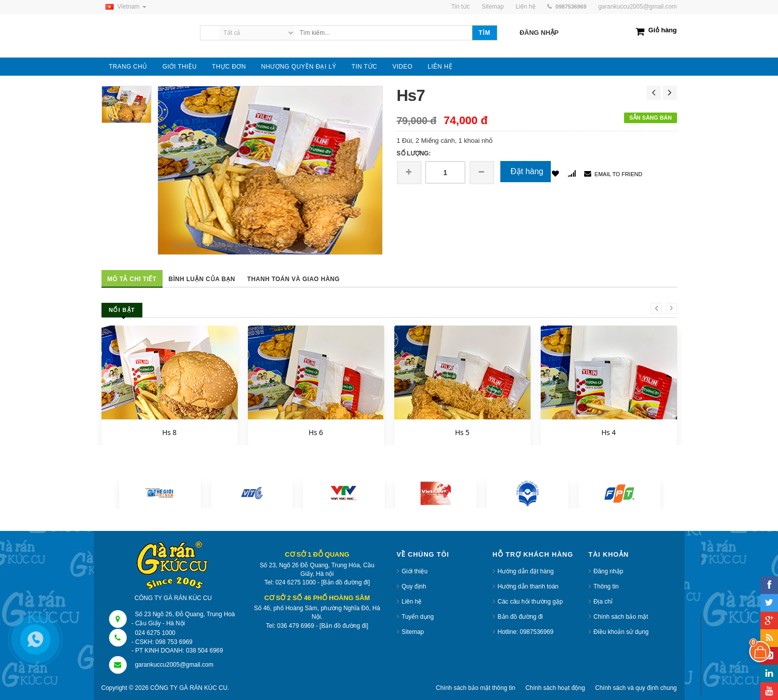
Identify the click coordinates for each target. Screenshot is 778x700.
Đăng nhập (609, 571)
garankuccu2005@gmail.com (638, 7)
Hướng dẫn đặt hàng (526, 571)
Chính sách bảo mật (621, 617)
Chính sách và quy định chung (636, 688)
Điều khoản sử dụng (621, 632)
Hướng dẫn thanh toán (528, 586)
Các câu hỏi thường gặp (530, 602)
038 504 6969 (204, 651)
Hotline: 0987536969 (526, 632)
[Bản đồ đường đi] (345, 582)
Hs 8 (169, 432)
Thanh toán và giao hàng (294, 279)
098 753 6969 (174, 642)
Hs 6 (316, 432)
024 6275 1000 (155, 633)
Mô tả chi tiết (132, 279)
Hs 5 (462, 432)
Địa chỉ (603, 602)
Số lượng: (414, 153)
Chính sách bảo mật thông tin (475, 688)
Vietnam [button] (124, 7)
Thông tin (606, 586)
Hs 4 (609, 432)
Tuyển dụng (418, 617)
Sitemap (413, 632)
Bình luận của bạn (202, 279)
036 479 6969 (296, 626)
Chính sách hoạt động (555, 688)
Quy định (414, 586)
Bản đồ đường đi (521, 617)
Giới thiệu (415, 571)
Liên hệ (412, 602)
